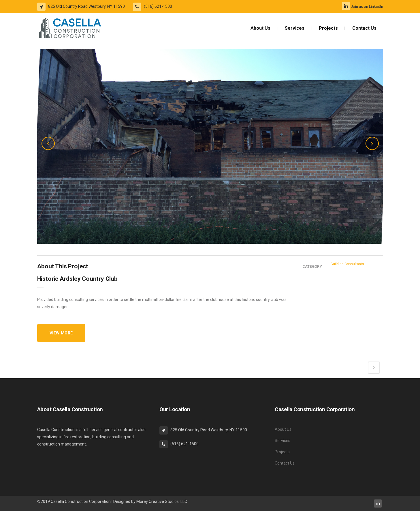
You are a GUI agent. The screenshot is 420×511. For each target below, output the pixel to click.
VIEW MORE (61, 333)
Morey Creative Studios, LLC (162, 501)
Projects (282, 452)
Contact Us (285, 463)
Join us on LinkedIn (362, 6)
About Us (283, 429)
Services (282, 441)
